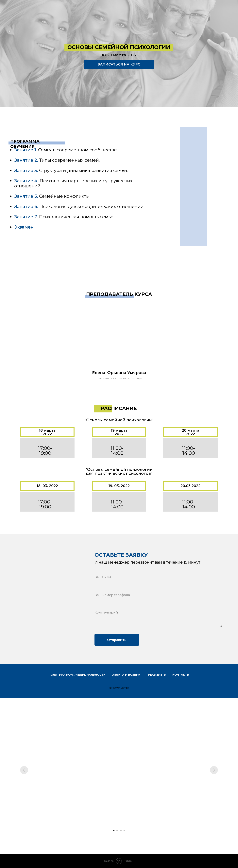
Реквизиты (157, 675)
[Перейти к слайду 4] (124, 830)
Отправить (117, 640)
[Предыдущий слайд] (24, 770)
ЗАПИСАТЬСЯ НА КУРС (119, 64)
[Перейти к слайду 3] (121, 830)
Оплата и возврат (127, 675)
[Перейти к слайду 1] (114, 830)
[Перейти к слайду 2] (117, 830)
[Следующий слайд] (214, 770)
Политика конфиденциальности (77, 675)
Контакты (181, 675)
